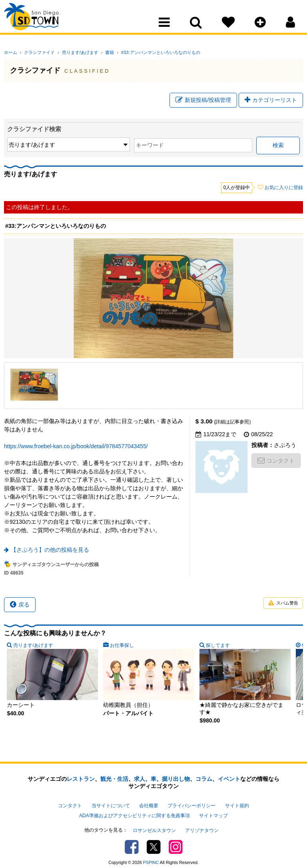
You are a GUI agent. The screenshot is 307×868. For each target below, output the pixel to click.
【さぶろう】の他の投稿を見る (50, 550)
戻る (20, 605)
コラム (204, 780)
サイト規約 (237, 805)
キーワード (100, 146)
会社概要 (149, 805)
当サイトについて (111, 805)
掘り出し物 (176, 780)
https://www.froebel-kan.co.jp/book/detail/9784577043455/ (76, 447)
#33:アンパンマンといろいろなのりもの (149, 52)
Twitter (154, 842)
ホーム (11, 52)
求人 (140, 780)
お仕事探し (94, 646)
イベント (229, 780)
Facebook (132, 842)
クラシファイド (37, 52)
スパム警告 (283, 604)
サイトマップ (213, 813)
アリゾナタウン (202, 826)
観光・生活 (114, 780)
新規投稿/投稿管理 (203, 101)
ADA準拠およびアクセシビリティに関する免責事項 (134, 813)
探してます (162, 646)
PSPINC (151, 857)
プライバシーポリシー (191, 805)
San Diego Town (39, 22)
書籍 (101, 52)
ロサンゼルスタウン (154, 826)
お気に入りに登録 (284, 188)
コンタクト (276, 461)
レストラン (81, 780)
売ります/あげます (74, 52)
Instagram (176, 842)
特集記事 (227, 646)
